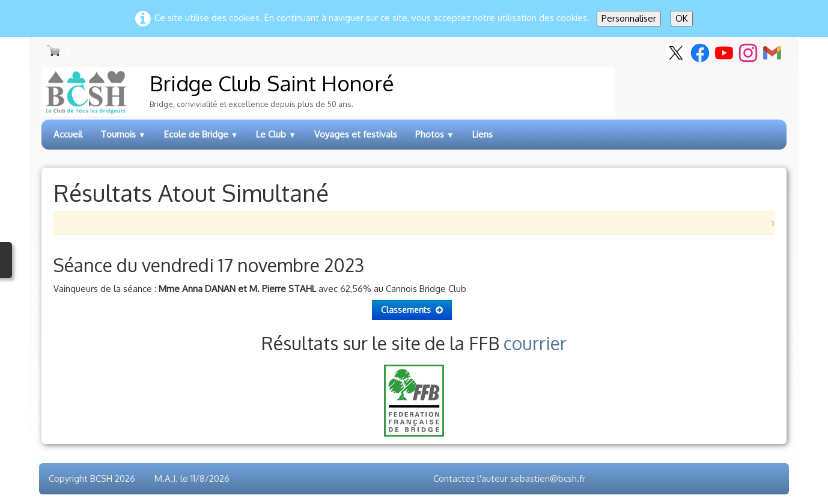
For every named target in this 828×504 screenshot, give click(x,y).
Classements (412, 310)
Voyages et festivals (356, 134)
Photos (435, 134)
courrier (535, 343)
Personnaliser (629, 18)
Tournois (123, 134)
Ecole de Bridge (201, 134)
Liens (482, 134)
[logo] (328, 92)
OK (682, 18)
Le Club (276, 134)
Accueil (68, 134)
